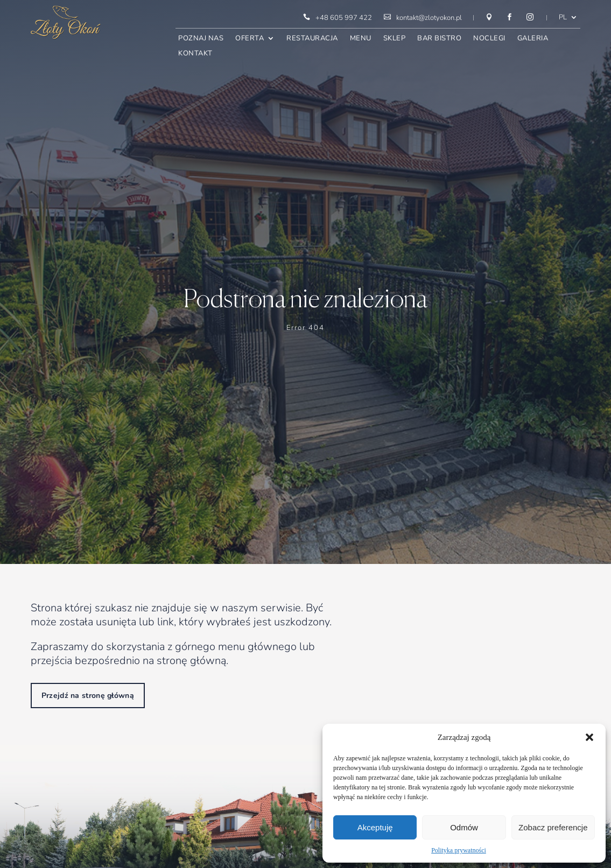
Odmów (464, 827)
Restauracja (312, 39)
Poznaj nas (201, 39)
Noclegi (489, 39)
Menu (361, 39)
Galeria (533, 39)
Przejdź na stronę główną (88, 696)
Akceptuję (375, 827)
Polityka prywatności (459, 850)
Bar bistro (439, 39)
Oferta (250, 39)
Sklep (395, 39)
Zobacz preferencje (553, 827)
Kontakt (195, 54)
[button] (589, 737)
